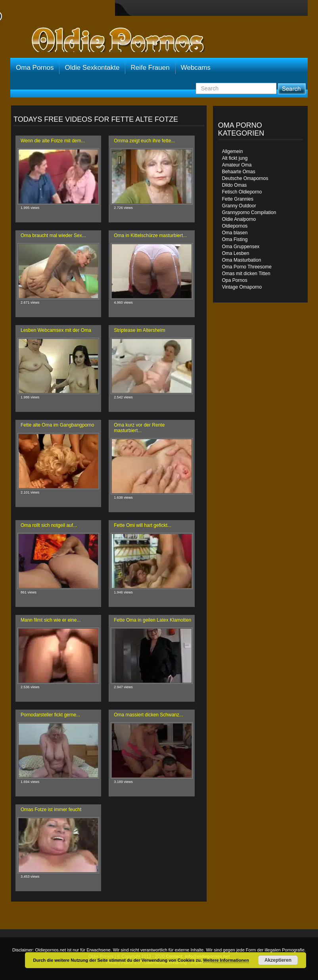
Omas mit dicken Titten (246, 274)
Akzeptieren (278, 960)
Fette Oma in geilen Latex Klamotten (152, 620)
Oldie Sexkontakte (92, 68)
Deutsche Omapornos (245, 178)
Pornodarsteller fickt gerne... (50, 715)
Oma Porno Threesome (247, 267)
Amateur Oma (237, 165)
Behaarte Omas (239, 172)
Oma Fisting (235, 239)
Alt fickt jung (235, 158)
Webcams (196, 68)
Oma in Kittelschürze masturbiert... (150, 235)
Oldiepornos (235, 226)
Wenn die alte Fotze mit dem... (53, 141)
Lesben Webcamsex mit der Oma (56, 330)
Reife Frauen (150, 68)
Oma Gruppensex (241, 247)
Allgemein (233, 151)
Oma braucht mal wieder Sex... (53, 235)
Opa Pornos (235, 280)
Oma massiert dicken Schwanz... (148, 715)
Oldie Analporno (239, 219)
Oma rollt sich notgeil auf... (49, 525)
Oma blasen (235, 233)
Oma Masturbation (242, 260)
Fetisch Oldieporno (242, 192)
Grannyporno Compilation (249, 212)
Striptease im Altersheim (139, 330)
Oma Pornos (35, 68)
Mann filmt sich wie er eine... (51, 620)
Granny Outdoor (239, 206)
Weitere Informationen (226, 960)
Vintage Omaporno (242, 287)
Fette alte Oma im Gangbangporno (57, 425)
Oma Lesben (236, 253)
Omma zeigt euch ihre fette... (144, 141)
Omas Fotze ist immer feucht (51, 810)
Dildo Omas (235, 185)
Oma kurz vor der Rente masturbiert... (139, 428)
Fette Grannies (238, 199)
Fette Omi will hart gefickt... (143, 525)
